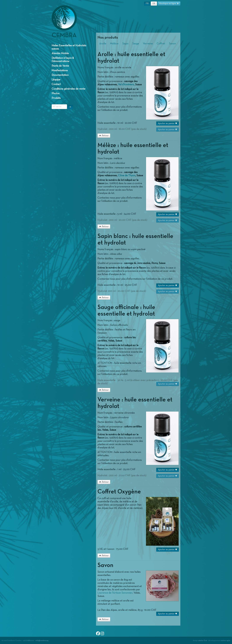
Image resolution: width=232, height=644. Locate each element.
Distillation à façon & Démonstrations (63, 60)
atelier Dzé (203, 641)
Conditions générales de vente (69, 89)
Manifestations (60, 70)
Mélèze (114, 44)
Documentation (60, 75)
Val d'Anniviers (126, 85)
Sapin (125, 44)
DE (154, 3)
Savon (172, 44)
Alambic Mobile (60, 53)
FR (147, 3)
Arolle (103, 44)
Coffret (161, 44)
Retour (104, 136)
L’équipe (56, 80)
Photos (56, 93)
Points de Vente (60, 66)
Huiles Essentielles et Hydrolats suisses (69, 47)
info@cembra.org (42, 641)
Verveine (148, 44)
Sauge (136, 44)
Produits (56, 98)
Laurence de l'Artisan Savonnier (115, 593)
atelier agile (226, 641)
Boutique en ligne (169, 3)
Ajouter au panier (168, 123)
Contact (56, 84)
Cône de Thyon (127, 176)
